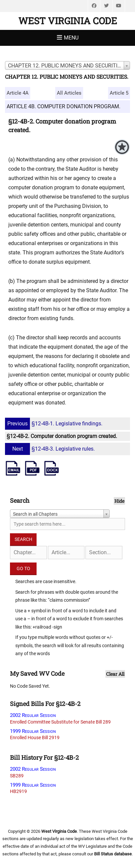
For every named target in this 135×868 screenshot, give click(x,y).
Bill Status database (113, 854)
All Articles (69, 93)
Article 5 (119, 93)
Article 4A (18, 93)
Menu (71, 38)
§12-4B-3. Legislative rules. (51, 449)
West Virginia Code (68, 21)
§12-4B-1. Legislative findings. (55, 424)
